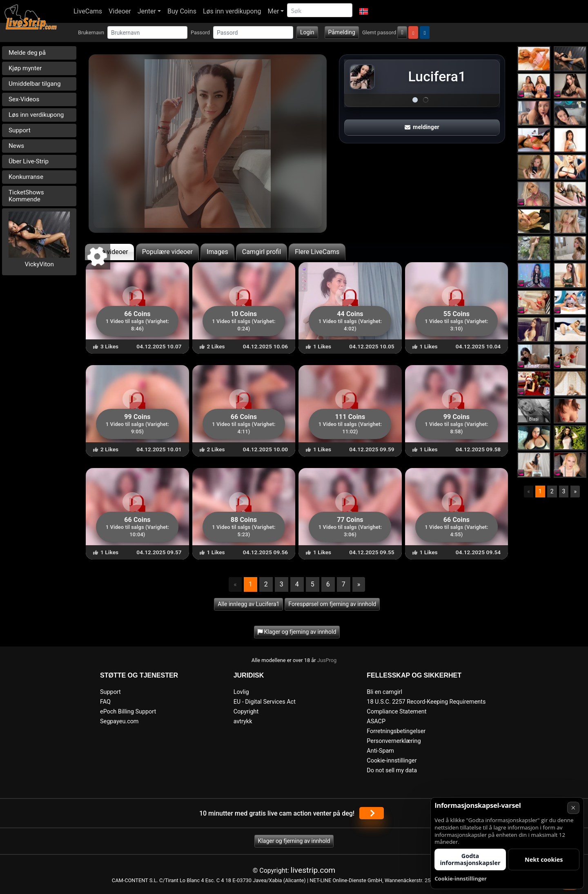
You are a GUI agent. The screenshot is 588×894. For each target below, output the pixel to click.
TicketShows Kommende (26, 196)
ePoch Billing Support (128, 712)
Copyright (246, 712)
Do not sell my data (392, 770)
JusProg (327, 660)
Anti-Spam (380, 751)
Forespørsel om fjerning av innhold (332, 604)
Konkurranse (26, 177)
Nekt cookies (544, 859)
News (16, 146)
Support (20, 130)
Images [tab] (217, 252)
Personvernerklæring (394, 741)
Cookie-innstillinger (392, 761)
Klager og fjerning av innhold (294, 841)
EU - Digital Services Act (265, 702)
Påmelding (342, 32)
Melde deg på (27, 53)
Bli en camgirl (384, 692)
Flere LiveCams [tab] (317, 252)
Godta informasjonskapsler (470, 859)
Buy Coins (182, 11)
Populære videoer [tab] (167, 252)
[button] (363, 11)
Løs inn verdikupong (232, 11)
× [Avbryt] (573, 808)
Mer (274, 11)
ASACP (376, 721)
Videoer (120, 11)
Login (307, 32)
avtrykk (243, 721)
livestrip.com (313, 870)
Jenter (147, 11)
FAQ (105, 702)
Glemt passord (379, 32)
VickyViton (39, 264)
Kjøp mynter (25, 68)
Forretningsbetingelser (396, 731)
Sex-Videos (24, 99)
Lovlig (241, 692)
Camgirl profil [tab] (262, 252)
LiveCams (88, 11)
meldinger (422, 127)
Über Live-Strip (29, 161)
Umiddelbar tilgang (35, 84)
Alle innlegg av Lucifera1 (248, 604)
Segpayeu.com (119, 721)
